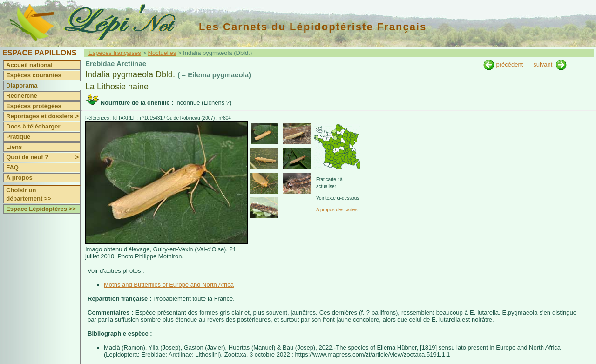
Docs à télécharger (33, 126)
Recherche (21, 96)
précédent (509, 64)
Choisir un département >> (29, 194)
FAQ (12, 167)
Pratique (18, 137)
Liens (14, 147)
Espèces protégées (34, 106)
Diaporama (22, 85)
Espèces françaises (115, 53)
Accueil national (29, 65)
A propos (19, 178)
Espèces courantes (34, 75)
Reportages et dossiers (43, 116)
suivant (544, 64)
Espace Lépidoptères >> (41, 209)
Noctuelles (162, 53)
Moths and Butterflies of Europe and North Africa (169, 285)
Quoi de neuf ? (43, 157)
